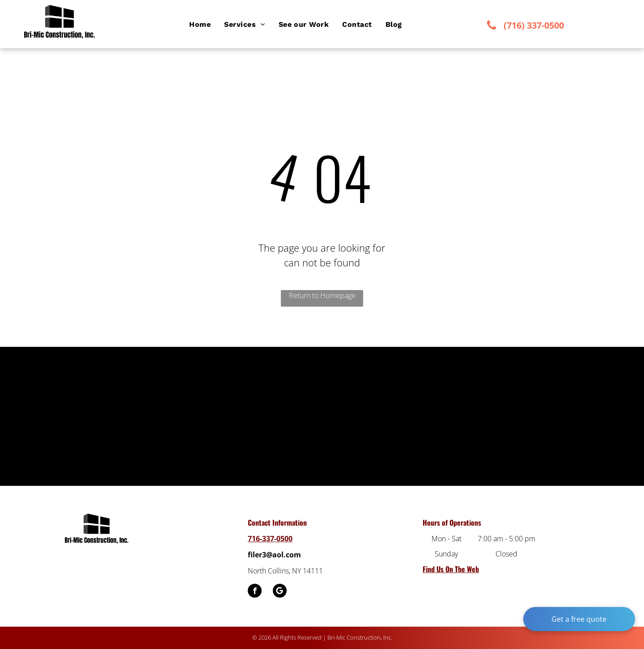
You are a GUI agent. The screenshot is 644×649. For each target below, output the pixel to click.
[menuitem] (200, 25)
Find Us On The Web (451, 569)
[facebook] (255, 592)
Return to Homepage (322, 295)
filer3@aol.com (274, 555)
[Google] (280, 592)
